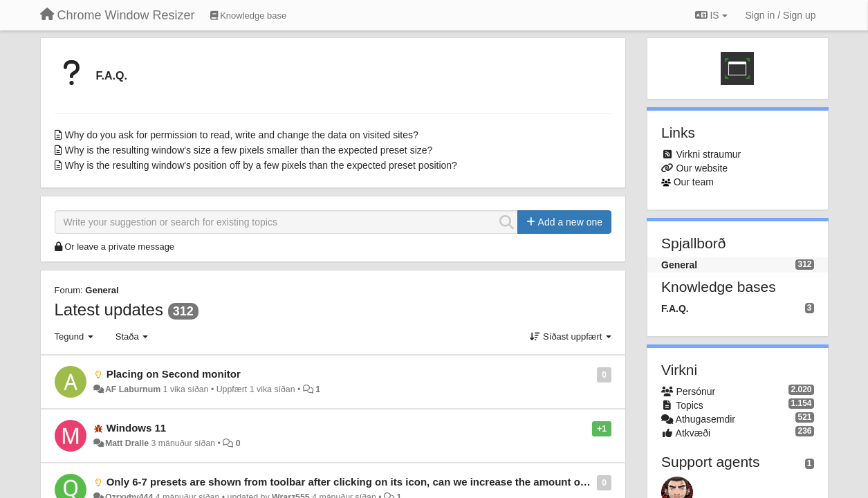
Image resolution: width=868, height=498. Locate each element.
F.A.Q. (112, 76)
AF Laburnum (133, 389)
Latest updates (109, 310)
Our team (694, 182)
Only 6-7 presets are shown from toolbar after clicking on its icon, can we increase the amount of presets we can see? (397, 482)
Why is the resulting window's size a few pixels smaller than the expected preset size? (249, 150)
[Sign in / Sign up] (781, 15)
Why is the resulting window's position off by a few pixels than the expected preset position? (261, 165)
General (102, 290)
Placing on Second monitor (174, 374)
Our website (702, 168)
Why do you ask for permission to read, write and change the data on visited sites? (242, 135)
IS (711, 15)
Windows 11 (137, 428)
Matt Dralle (127, 443)
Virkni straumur (708, 154)
